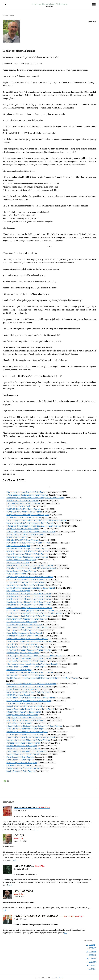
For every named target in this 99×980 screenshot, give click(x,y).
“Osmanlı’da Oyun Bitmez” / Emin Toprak (27, 554)
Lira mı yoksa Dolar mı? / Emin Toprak (27, 735)
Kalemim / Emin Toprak (18, 766)
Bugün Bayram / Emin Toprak (21, 771)
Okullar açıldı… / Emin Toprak (22, 501)
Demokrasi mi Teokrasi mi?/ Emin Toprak (27, 732)
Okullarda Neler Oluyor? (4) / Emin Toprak (29, 596)
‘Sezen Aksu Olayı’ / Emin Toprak (24, 712)
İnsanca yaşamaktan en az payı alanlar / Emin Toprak (34, 656)
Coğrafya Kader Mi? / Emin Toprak (24, 718)
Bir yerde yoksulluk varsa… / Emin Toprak (28, 543)
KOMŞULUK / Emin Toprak (18, 546)
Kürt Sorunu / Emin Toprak (20, 760)
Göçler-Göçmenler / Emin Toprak (23, 754)
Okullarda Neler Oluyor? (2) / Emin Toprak (29, 602)
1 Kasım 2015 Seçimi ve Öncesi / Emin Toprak (30, 673)
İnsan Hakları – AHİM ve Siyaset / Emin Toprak (31, 737)
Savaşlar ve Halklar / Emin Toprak (24, 706)
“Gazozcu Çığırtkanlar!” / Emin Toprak (27, 492)
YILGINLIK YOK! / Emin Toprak (22, 622)
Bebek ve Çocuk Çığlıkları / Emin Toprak (28, 551)
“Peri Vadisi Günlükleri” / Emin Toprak (27, 495)
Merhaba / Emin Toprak (18, 563)
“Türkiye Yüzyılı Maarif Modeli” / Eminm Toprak (31, 568)
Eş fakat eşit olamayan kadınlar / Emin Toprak (31, 588)
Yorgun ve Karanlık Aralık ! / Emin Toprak (29, 650)
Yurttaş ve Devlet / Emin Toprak (23, 743)
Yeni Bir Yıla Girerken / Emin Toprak (26, 729)
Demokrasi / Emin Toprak (19, 670)
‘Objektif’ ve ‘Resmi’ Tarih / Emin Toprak (29, 687)
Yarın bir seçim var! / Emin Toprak (25, 580)
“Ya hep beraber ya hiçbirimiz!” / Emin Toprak (31, 532)
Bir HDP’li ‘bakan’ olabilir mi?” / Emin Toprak (31, 684)
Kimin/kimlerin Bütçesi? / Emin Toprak (27, 661)
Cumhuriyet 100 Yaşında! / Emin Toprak (27, 619)
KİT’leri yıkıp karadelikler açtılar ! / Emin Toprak (34, 613)
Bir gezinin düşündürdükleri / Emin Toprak (29, 701)
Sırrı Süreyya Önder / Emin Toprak (24, 512)
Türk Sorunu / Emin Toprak (20, 757)
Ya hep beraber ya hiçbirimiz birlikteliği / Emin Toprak (36, 520)
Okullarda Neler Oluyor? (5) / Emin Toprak (29, 594)
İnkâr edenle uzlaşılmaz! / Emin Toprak (27, 639)
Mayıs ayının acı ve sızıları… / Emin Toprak (30, 565)
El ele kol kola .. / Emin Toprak (24, 518)
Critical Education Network (49, 4)
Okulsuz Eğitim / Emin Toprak (22, 763)
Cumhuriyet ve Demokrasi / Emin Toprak (27, 751)
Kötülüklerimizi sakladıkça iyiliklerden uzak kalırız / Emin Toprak (42, 678)
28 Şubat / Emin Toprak (18, 591)
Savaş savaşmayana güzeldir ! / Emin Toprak (29, 608)
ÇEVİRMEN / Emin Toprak (18, 695)
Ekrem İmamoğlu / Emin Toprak (22, 689)
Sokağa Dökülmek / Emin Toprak (22, 715)
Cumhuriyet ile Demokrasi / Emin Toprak (27, 557)
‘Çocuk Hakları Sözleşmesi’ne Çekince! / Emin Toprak (34, 726)
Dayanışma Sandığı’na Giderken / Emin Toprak (30, 523)
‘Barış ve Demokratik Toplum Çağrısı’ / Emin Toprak (34, 526)
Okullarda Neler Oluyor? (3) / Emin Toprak (29, 599)
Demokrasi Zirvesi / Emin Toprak (23, 749)
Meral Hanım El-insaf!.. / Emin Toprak (27, 667)
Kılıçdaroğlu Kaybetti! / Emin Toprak (26, 582)
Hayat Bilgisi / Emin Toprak (21, 571)
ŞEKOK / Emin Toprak (17, 537)
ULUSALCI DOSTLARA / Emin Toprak (23, 509)
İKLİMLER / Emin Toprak (18, 506)
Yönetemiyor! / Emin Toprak (21, 630)
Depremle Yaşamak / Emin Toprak (23, 636)
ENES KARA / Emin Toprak (19, 723)
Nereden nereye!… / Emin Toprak (23, 653)
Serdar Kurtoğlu (60, 978)
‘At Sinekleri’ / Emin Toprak (22, 644)
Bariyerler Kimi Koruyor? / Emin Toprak (27, 549)
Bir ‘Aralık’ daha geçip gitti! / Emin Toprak (30, 611)
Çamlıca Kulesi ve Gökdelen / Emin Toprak (28, 740)
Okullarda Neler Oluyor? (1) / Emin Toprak (29, 605)
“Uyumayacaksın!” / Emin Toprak (23, 768)
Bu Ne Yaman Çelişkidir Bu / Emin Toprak (28, 692)
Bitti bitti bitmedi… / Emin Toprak (25, 534)
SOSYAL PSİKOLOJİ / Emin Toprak (23, 529)
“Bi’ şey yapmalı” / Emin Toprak (23, 503)
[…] (36, 829)
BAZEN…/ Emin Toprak (17, 574)
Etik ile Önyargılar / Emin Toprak (24, 625)
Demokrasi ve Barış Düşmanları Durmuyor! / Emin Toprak (35, 498)
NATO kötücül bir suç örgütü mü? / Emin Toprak (31, 698)
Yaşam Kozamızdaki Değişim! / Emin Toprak (28, 616)
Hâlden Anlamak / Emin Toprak (22, 746)
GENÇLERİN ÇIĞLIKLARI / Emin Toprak (25, 720)
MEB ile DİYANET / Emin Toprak (22, 540)
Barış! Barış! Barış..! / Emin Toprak (26, 675)
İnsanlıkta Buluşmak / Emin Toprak (24, 633)
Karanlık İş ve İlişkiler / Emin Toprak (27, 647)
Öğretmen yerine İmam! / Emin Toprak (26, 585)
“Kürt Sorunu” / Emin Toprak (21, 560)
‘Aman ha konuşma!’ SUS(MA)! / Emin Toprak (29, 642)
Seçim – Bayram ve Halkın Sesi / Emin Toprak (30, 577)
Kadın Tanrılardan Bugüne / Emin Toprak (27, 627)
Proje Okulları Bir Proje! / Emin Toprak (28, 515)
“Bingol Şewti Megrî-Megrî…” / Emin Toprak (29, 658)
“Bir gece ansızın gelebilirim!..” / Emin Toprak (32, 664)
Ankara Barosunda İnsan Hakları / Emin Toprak (30, 709)
